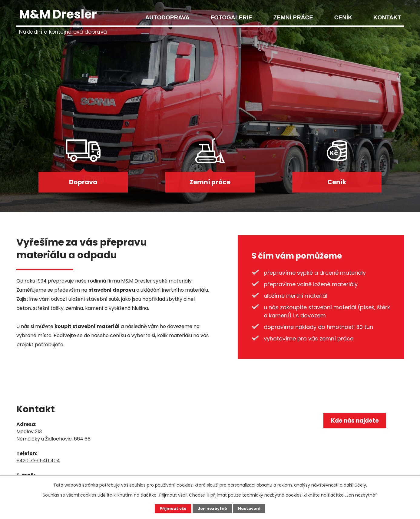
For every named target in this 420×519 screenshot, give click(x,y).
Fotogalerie (231, 17)
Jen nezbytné (212, 508)
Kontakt (387, 17)
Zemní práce (293, 17)
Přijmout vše (171, 508)
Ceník (343, 17)
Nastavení (251, 508)
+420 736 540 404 (38, 462)
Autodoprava (167, 17)
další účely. (355, 484)
